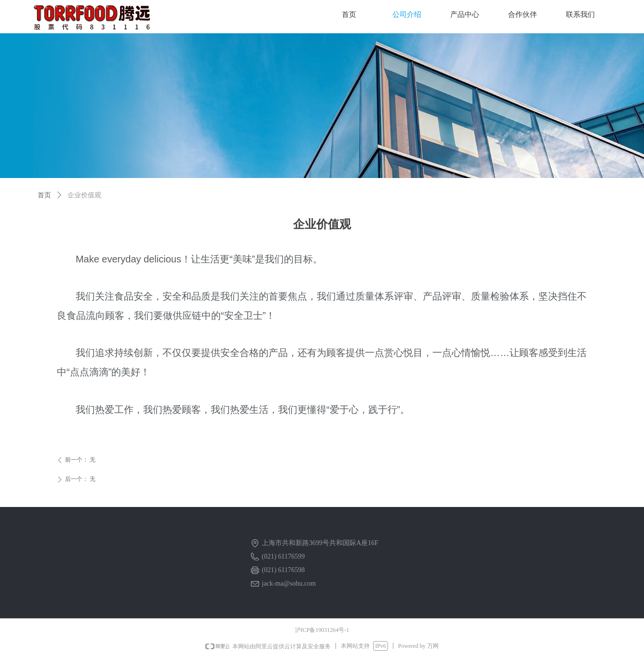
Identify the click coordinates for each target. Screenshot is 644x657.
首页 (44, 195)
